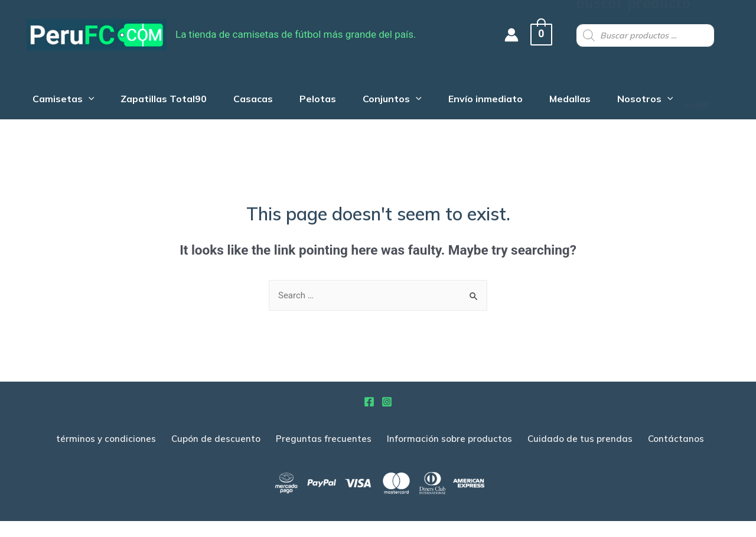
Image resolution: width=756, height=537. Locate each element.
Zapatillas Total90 (161, 94)
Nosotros (660, 94)
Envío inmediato (494, 94)
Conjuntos (399, 94)
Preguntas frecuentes (324, 455)
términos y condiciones (106, 455)
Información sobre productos (449, 455)
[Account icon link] (517, 35)
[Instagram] (387, 418)
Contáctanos (676, 455)
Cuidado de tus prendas (580, 455)
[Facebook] (369, 418)
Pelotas (321, 94)
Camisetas (58, 94)
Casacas (254, 94)
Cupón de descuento (216, 455)
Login (21, 127)
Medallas (582, 94)
